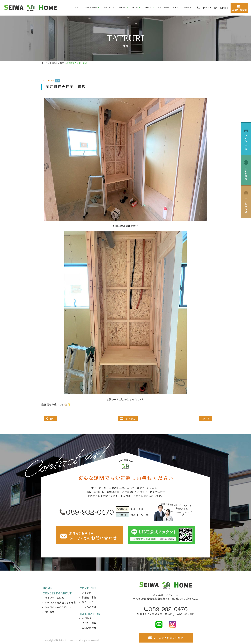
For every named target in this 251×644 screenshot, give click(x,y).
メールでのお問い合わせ (166, 638)
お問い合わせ (89, 628)
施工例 (135, 7)
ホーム (78, 7)
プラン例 (122, 7)
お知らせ (148, 7)
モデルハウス (109, 7)
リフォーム (88, 602)
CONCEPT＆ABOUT (57, 593)
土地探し (177, 7)
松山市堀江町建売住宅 (125, 226)
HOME (48, 588)
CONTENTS (88, 588)
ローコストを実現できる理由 (60, 602)
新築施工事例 (89, 597)
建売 (58, 80)
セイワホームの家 (54, 598)
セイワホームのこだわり (58, 607)
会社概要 (188, 7)
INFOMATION (90, 614)
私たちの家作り (91, 7)
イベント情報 (164, 7)
